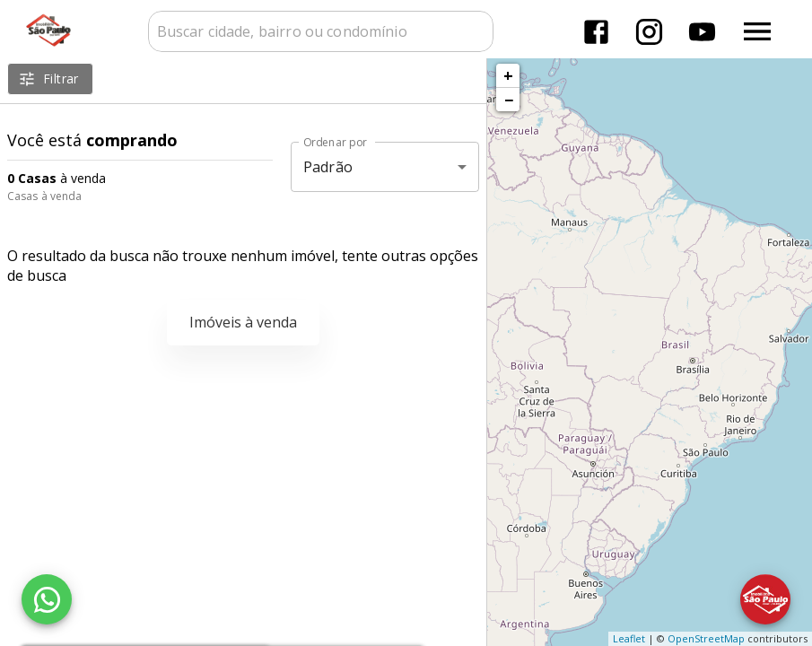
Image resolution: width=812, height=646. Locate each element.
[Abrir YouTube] (702, 32)
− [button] (509, 100)
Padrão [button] (328, 167)
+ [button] (508, 75)
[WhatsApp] (47, 599)
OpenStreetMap (706, 638)
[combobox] (321, 31)
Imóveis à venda (243, 322)
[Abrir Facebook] (596, 32)
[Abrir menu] (757, 31)
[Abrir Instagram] (649, 32)
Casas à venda (44, 196)
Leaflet (629, 638)
